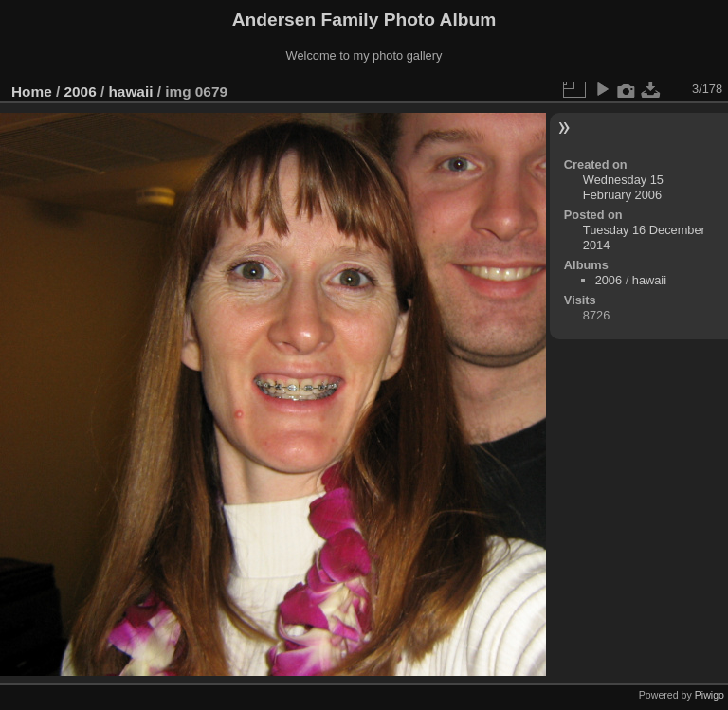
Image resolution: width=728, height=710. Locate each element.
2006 (81, 91)
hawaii (130, 91)
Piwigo (710, 695)
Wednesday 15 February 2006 (623, 187)
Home (32, 91)
